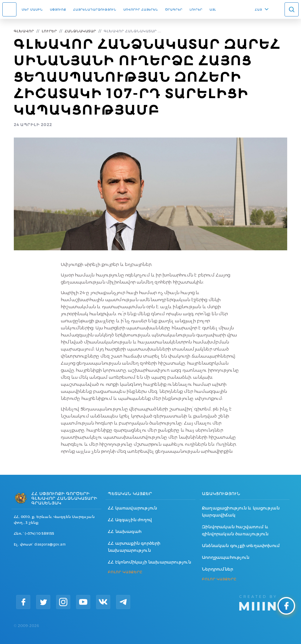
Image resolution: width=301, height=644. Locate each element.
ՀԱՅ (258, 9)
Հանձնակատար (80, 31)
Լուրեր (196, 9)
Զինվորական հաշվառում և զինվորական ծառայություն (235, 530)
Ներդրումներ (218, 569)
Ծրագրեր (174, 9)
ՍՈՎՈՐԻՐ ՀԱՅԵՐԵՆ (141, 9)
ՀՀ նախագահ (125, 531)
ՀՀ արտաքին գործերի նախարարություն (134, 547)
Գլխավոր (24, 31)
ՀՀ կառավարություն (132, 508)
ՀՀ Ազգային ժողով (130, 520)
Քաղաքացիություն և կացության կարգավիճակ (241, 511)
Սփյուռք (58, 9)
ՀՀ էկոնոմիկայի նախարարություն (149, 562)
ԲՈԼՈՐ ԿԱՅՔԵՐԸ (125, 572)
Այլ (213, 9)
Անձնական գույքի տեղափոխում (241, 546)
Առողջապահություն (226, 557)
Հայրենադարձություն (95, 9)
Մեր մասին (32, 9)
